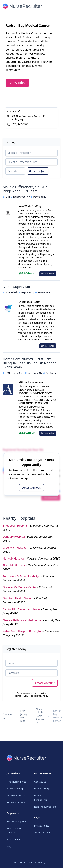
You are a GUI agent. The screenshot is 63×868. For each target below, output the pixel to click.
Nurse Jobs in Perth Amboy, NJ (40, 716)
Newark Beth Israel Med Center (22, 620)
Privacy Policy (42, 696)
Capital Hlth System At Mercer (22, 609)
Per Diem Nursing (17, 795)
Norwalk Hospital (14, 559)
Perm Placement (16, 802)
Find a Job (37, 171)
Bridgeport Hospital (15, 526)
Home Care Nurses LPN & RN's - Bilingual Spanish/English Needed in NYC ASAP (30, 363)
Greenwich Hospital (15, 548)
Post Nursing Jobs (16, 821)
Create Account (45, 683)
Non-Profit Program (45, 807)
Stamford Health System (18, 598)
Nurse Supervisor (17, 287)
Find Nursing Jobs (16, 782)
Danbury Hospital (14, 537)
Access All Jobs (31, 488)
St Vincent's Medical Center (20, 587)
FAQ (9, 846)
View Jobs (17, 83)
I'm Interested (48, 274)
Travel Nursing (15, 789)
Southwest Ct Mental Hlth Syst (22, 576)
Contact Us (40, 782)
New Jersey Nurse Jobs (24, 716)
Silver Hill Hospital (14, 565)
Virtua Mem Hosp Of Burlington (23, 631)
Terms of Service (23, 696)
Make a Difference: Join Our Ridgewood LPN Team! (25, 189)
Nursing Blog (41, 789)
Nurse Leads (14, 839)
